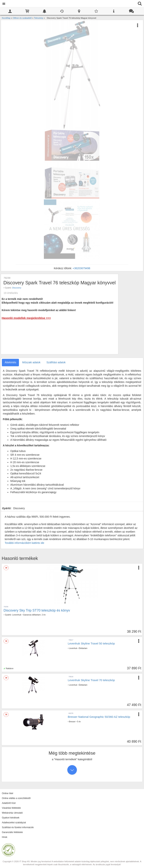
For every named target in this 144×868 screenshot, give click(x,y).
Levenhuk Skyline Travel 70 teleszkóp (91, 680)
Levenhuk (17, 615)
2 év (44, 615)
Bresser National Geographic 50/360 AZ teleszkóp (99, 717)
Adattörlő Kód (9, 803)
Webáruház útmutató (12, 813)
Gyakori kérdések (11, 818)
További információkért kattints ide (24, 543)
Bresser (72, 722)
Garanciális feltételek (12, 832)
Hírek (5, 837)
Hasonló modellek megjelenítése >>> (26, 318)
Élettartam (83, 648)
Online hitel (7, 793)
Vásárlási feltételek (11, 808)
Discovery (17, 288)
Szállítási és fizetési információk (18, 827)
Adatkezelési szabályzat (14, 823)
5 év (79, 722)
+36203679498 (81, 268)
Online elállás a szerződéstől (16, 798)
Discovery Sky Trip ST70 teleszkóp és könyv (37, 610)
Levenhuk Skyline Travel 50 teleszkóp (91, 643)
